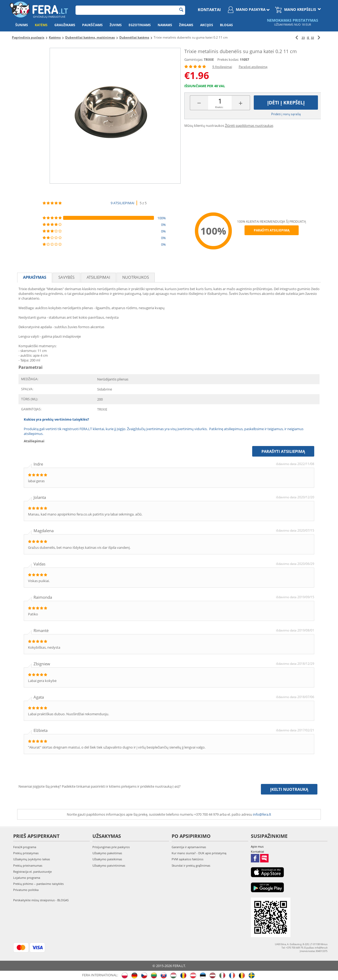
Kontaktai (209, 10)
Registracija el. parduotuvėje (32, 872)
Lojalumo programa (27, 878)
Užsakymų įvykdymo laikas (32, 859)
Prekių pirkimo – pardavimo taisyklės (38, 884)
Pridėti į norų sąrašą (286, 114)
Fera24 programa (25, 847)
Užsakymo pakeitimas (107, 853)
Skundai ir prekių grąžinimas (191, 865)
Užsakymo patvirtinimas (109, 865)
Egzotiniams (140, 25)
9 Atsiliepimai (222, 67)
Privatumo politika (26, 890)
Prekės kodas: (228, 59)
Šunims (22, 25)
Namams (165, 25)
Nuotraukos (136, 277)
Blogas (226, 25)
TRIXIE (209, 60)
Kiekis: (219, 107)
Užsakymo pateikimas (107, 859)
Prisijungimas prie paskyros (111, 847)
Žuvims (116, 25)
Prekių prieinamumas (28, 865)
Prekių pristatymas (26, 853)
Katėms (41, 25)
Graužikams (65, 25)
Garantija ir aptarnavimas (189, 847)
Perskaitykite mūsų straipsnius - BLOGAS (41, 900)
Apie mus (257, 846)
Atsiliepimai (98, 277)
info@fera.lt (262, 814)
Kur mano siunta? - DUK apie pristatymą (199, 853)
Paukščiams (92, 25)
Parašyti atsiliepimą (253, 67)
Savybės (66, 277)
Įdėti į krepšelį (286, 103)
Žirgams (186, 25)
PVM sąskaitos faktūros (187, 859)
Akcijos (207, 25)
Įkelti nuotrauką (289, 789)
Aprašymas (35, 277)
